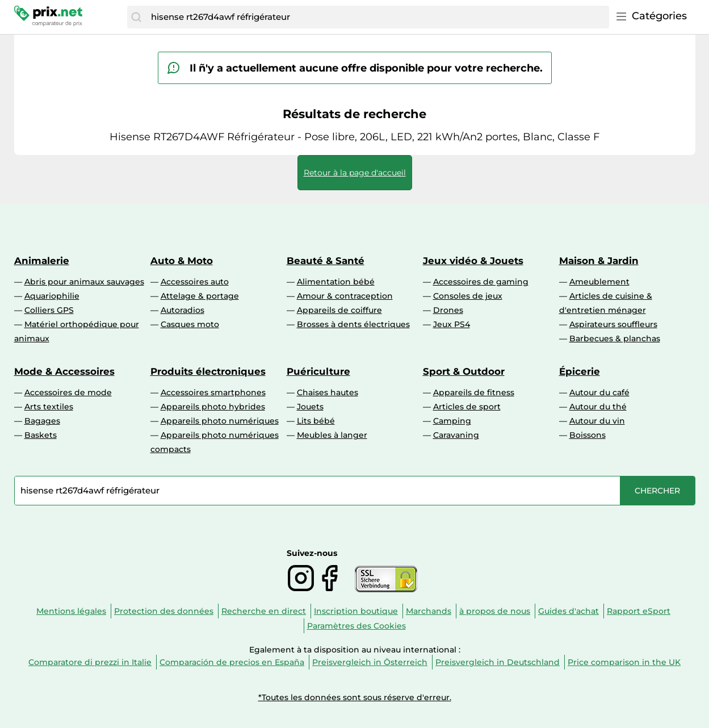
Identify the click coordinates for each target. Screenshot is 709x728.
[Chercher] (136, 17)
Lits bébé (316, 421)
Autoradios (183, 310)
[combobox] (377, 17)
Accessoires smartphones (213, 392)
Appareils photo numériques (220, 421)
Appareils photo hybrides (213, 407)
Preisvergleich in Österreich (370, 662)
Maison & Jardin (599, 261)
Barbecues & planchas (615, 338)
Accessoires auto (195, 282)
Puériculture (318, 371)
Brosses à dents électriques (353, 324)
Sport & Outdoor (464, 371)
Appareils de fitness (474, 392)
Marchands (429, 611)
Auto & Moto (182, 261)
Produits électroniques (208, 371)
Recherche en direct (264, 611)
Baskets (41, 435)
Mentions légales (71, 611)
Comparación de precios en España (232, 662)
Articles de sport (467, 407)
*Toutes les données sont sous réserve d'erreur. (355, 697)
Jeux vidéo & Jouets (473, 261)
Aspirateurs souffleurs (613, 324)
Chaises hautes (328, 392)
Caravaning (456, 435)
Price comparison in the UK (624, 662)
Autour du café (599, 392)
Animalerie (42, 261)
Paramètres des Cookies (356, 626)
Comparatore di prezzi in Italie (90, 662)
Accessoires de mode (68, 392)
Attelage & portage (200, 296)
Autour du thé (598, 407)
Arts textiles (49, 407)
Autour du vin (597, 421)
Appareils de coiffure (339, 310)
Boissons (588, 435)
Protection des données (164, 611)
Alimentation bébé (336, 282)
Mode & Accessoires (64, 371)
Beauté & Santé (326, 261)
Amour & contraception (345, 296)
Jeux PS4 (452, 324)
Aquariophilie (52, 296)
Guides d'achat (569, 611)
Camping (452, 421)
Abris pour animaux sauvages (84, 282)
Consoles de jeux (468, 296)
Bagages (42, 421)
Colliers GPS (49, 310)
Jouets (310, 407)
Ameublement (599, 282)
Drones (448, 310)
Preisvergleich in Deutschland (498, 662)
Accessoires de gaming (481, 282)
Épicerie (580, 371)
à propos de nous (495, 611)
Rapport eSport (639, 611)
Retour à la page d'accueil (355, 173)
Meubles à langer (332, 435)
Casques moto (190, 324)
